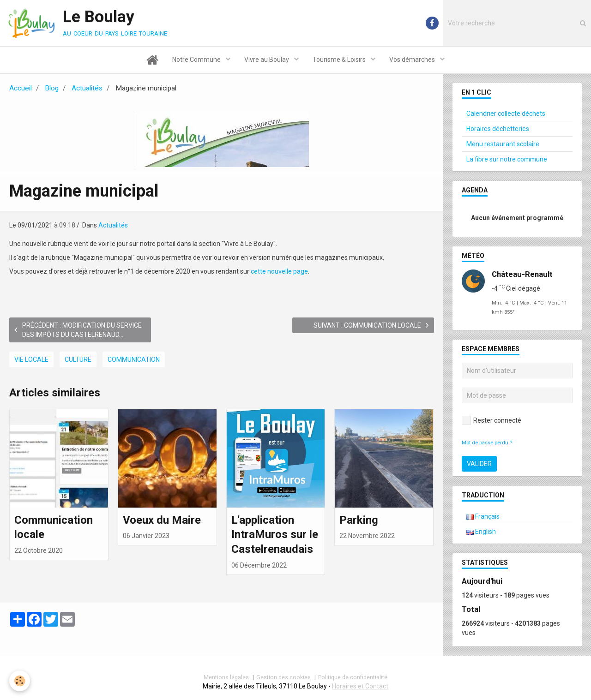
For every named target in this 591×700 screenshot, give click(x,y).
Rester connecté (491, 420)
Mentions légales (226, 677)
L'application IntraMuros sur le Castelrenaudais (275, 534)
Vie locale (31, 359)
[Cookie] (20, 681)
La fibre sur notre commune (507, 159)
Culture (78, 359)
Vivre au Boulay (267, 60)
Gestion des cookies (283, 677)
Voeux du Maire (162, 520)
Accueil (21, 88)
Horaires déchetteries (498, 129)
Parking (359, 520)
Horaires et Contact (360, 686)
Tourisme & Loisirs (340, 60)
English (481, 532)
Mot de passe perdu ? (487, 443)
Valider (479, 464)
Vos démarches (413, 60)
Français (483, 516)
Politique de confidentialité (353, 677)
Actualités (87, 88)
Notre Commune (197, 60)
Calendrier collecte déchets (506, 114)
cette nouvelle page (279, 271)
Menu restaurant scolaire (503, 144)
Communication (134, 359)
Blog (52, 88)
